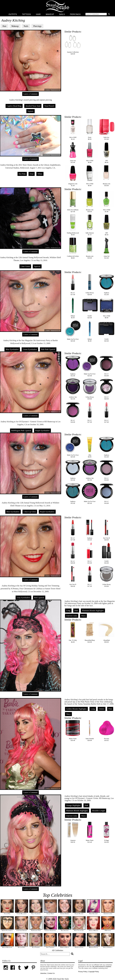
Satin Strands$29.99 (90, 731)
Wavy (83, 616)
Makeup (50, 14)
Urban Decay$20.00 (90, 285)
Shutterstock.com (56, 155)
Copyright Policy (94, 972)
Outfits (13, 14)
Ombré (102, 709)
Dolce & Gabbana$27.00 (73, 202)
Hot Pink (22, 174)
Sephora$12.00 (106, 285)
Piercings (75, 14)
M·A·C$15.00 (90, 553)
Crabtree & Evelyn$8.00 (73, 248)
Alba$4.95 (90, 447)
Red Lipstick (39, 598)
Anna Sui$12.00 (106, 248)
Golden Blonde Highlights (76, 709)
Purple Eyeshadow (43, 431)
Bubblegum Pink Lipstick (21, 431)
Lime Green (25, 266)
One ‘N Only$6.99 (73, 632)
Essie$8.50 (90, 129)
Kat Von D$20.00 (106, 530)
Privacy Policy (83, 972)
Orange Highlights (73, 805)
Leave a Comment (31, 94)
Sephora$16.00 (90, 530)
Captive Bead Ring (14, 106)
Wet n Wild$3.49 (106, 202)
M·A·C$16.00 (106, 366)
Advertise (43, 973)
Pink (76, 611)
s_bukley (47, 248)
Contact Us (51, 973)
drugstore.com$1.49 (73, 176)
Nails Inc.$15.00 (106, 129)
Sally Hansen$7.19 (90, 225)
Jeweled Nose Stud (33, 106)
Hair (38, 14)
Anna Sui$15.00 (73, 153)
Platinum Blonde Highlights (93, 611)
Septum (31, 111)
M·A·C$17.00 (73, 285)
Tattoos (26, 14)
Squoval (37, 266)
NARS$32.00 (106, 553)
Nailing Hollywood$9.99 (73, 225)
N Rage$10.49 (106, 832)
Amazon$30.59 (73, 832)
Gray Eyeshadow (23, 598)
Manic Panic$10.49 (73, 731)
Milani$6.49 (73, 308)
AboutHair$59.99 (106, 632)
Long (68, 611)
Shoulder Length (99, 811)
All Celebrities (57, 950)
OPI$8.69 (106, 153)
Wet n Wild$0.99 (90, 153)
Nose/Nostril (49, 106)
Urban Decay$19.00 (90, 389)
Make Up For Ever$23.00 (73, 331)
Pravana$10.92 (106, 731)
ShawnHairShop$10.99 (90, 632)
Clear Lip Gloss (30, 512)
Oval (32, 174)
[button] (98, 14)
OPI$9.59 (106, 225)
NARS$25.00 (90, 308)
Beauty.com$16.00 (106, 176)
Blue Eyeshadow (12, 349)
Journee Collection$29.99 (73, 44)
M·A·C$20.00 (106, 389)
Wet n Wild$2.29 (73, 129)
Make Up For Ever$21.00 (90, 494)
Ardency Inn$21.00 (73, 389)
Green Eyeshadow (30, 349)
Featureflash (47, 155)
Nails (62, 14)
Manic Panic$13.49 (90, 832)
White (40, 174)
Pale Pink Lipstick (48, 349)
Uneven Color (72, 616)
